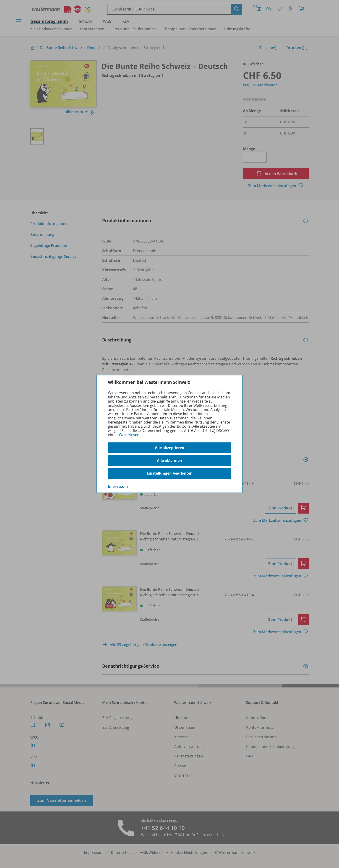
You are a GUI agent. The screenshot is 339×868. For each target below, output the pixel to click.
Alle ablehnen (169, 460)
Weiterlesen (129, 435)
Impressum (118, 486)
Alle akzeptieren (170, 448)
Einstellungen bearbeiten (170, 473)
